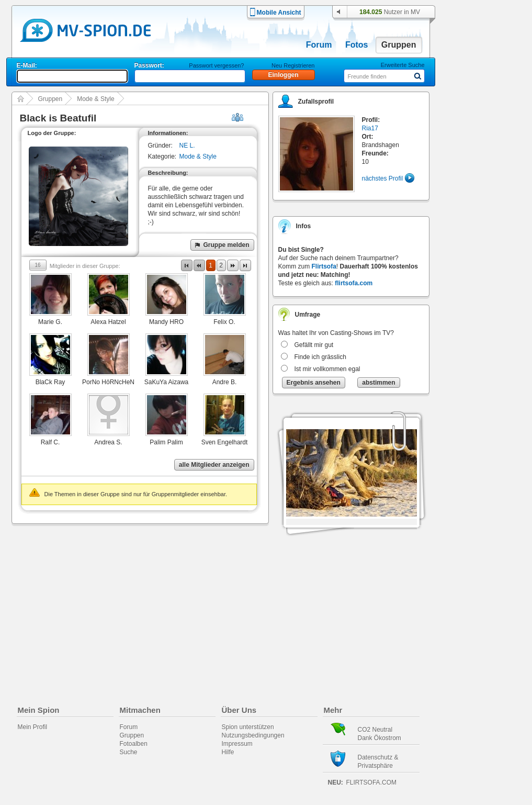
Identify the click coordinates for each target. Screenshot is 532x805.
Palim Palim (166, 442)
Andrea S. (108, 442)
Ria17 (370, 128)
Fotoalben (134, 744)
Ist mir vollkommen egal (327, 369)
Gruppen (399, 45)
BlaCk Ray (50, 382)
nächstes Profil (383, 178)
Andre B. (225, 382)
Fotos (357, 45)
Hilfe (228, 752)
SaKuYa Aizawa (167, 382)
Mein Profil (33, 727)
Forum (319, 45)
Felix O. (224, 322)
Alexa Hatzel (108, 322)
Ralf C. (50, 442)
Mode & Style (95, 99)
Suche (129, 752)
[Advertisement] (488, 299)
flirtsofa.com (354, 283)
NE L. (187, 146)
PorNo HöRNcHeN (108, 382)
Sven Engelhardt (225, 442)
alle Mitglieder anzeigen (214, 465)
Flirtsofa (324, 266)
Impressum (237, 744)
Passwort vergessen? (216, 65)
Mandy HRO (166, 322)
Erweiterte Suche (403, 65)
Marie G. (50, 322)
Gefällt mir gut (314, 345)
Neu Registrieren (293, 65)
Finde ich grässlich (320, 357)
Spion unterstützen (248, 727)
